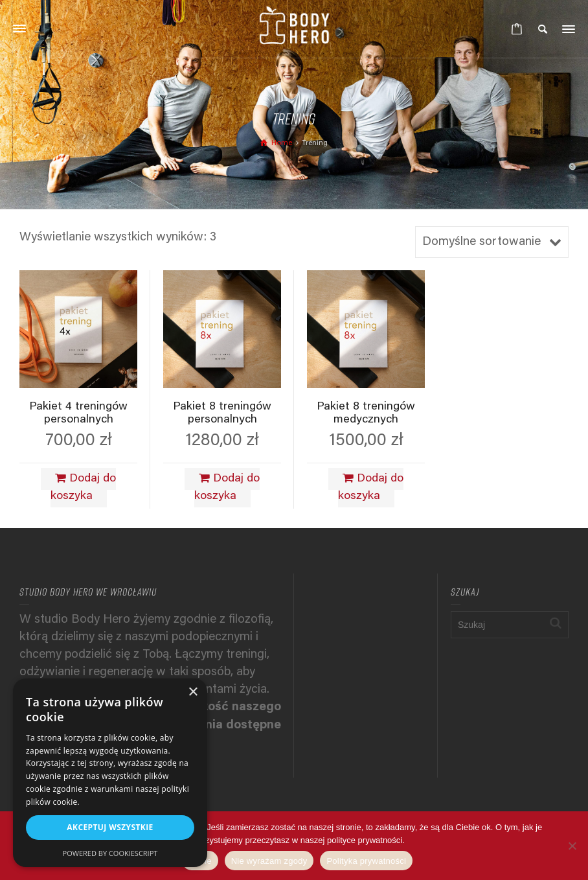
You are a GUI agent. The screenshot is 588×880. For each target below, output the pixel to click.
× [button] (193, 692)
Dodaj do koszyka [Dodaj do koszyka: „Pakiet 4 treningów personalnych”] (84, 488)
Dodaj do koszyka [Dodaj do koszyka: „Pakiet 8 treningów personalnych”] (227, 488)
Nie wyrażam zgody (269, 861)
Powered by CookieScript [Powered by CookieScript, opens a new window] (110, 853)
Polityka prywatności (366, 861)
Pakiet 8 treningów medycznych (366, 413)
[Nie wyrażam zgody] (572, 846)
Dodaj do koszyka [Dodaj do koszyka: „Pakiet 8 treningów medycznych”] (371, 488)
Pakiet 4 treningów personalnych (78, 413)
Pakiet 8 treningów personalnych (222, 413)
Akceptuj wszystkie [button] (110, 827)
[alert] (110, 773)
